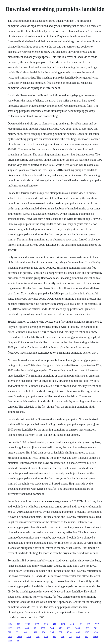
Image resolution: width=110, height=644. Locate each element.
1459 (77, 628)
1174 (10, 624)
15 (18, 641)
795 (52, 632)
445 (27, 628)
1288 (28, 624)
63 (35, 628)
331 (18, 632)
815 (78, 636)
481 (69, 628)
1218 (63, 624)
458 (96, 632)
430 (46, 636)
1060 (95, 636)
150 (80, 624)
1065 (19, 636)
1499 (35, 632)
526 (86, 636)
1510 (69, 632)
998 (60, 628)
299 (46, 624)
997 (97, 624)
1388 (87, 628)
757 (60, 632)
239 (38, 636)
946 (52, 628)
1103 (10, 628)
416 (72, 624)
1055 (37, 624)
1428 (10, 636)
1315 (87, 632)
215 (19, 628)
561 (96, 628)
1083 (29, 636)
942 (54, 636)
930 (44, 632)
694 (54, 624)
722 (9, 632)
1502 (43, 628)
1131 (10, 641)
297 (89, 624)
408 (78, 632)
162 (19, 624)
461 (26, 632)
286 (63, 636)
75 (70, 636)
